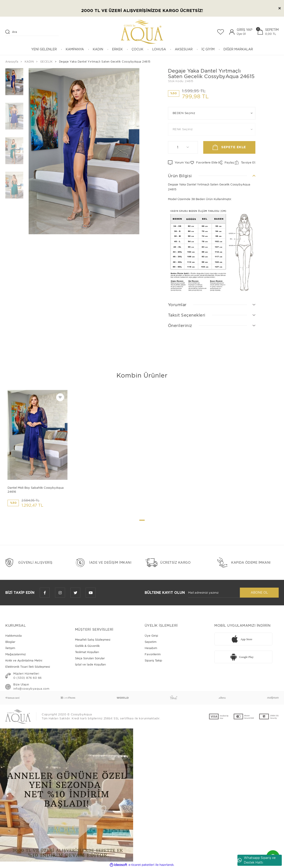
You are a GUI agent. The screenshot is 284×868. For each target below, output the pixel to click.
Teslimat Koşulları (87, 652)
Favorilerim (153, 654)
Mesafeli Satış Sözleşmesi (93, 640)
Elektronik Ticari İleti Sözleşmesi (28, 667)
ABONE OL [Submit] (259, 592)
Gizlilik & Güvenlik (87, 646)
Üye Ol (241, 34)
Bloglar (10, 642)
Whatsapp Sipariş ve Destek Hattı (256, 860)
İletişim (10, 648)
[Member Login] (232, 32)
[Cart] (268, 32)
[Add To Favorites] (204, 163)
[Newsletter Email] (214, 593)
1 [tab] (142, 520)
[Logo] (142, 32)
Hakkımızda (14, 636)
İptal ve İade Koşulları (90, 664)
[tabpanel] (37, 450)
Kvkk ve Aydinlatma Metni (24, 660)
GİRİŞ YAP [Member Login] (245, 30)
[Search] (32, 32)
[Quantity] (183, 147)
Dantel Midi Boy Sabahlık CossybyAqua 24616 (36, 490)
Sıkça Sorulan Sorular (90, 658)
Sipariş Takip (153, 660)
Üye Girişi (151, 636)
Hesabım (151, 648)
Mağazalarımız (16, 654)
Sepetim (151, 642)
